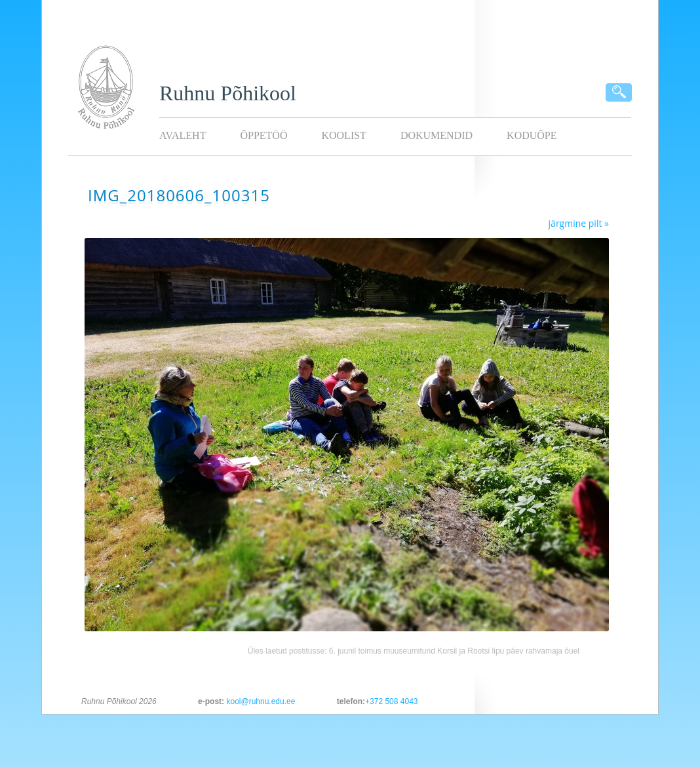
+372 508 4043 (391, 701)
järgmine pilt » (579, 223)
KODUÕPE (532, 135)
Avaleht (183, 135)
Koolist (343, 135)
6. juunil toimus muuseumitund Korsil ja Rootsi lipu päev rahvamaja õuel (454, 651)
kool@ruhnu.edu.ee (261, 701)
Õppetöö (263, 135)
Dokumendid (437, 135)
